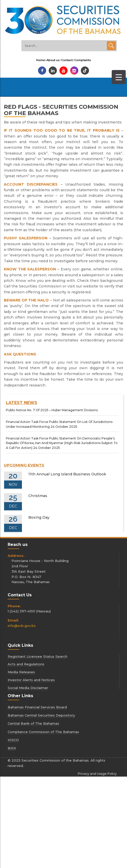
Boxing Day (39, 517)
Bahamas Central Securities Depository (41, 715)
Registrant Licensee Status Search (37, 656)
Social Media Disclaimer (28, 688)
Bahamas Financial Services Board (37, 707)
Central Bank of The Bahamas (33, 723)
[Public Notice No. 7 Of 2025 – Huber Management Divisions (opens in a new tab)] (52, 410)
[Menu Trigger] (119, 77)
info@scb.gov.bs (22, 626)
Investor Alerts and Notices (31, 680)
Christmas (38, 496)
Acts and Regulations (26, 664)
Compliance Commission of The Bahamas (43, 732)
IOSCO (13, 740)
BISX (12, 748)
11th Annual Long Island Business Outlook (67, 474)
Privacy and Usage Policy (97, 774)
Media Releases (21, 672)
